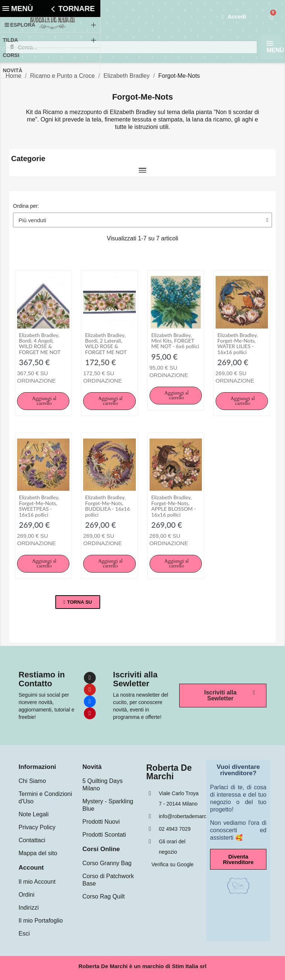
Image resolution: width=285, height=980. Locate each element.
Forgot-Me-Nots (142, 97)
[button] (43, 401)
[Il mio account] (233, 17)
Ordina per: (26, 206)
